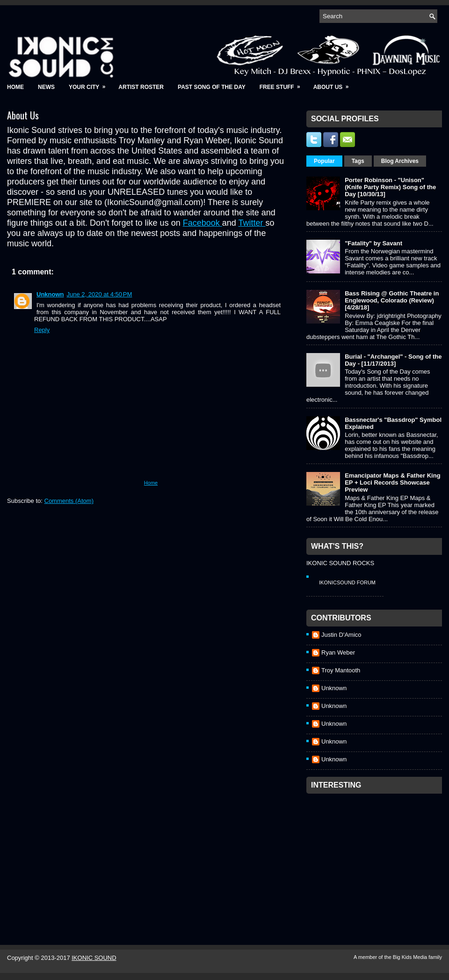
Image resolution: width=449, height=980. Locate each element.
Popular (324, 161)
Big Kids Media (411, 957)
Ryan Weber (338, 652)
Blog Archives (400, 161)
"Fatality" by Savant (373, 243)
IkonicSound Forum (347, 582)
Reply (42, 330)
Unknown (50, 294)
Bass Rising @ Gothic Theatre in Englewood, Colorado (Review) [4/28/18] (392, 300)
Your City (90, 84)
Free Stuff (283, 84)
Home (15, 87)
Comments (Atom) (69, 501)
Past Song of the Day (212, 87)
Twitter (252, 223)
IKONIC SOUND (94, 958)
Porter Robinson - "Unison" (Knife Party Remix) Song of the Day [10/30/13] (390, 187)
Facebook (203, 223)
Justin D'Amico (341, 635)
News (46, 87)
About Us (334, 84)
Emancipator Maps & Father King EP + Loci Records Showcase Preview (392, 483)
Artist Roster (141, 87)
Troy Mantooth (341, 670)
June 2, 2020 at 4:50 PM (100, 294)
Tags (358, 161)
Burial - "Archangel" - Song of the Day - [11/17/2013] (393, 360)
